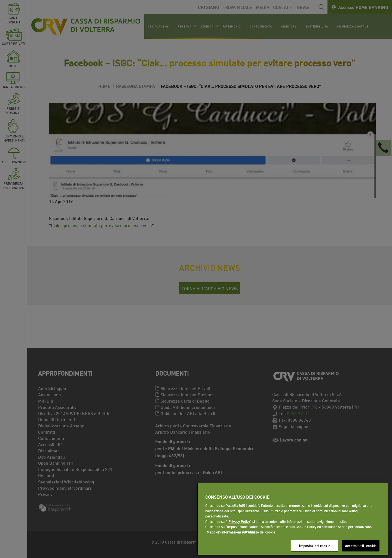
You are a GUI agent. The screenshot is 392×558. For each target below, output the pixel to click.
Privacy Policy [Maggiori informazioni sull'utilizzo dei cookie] (239, 521)
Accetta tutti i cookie (361, 545)
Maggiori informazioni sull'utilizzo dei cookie (241, 532)
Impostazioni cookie (314, 545)
